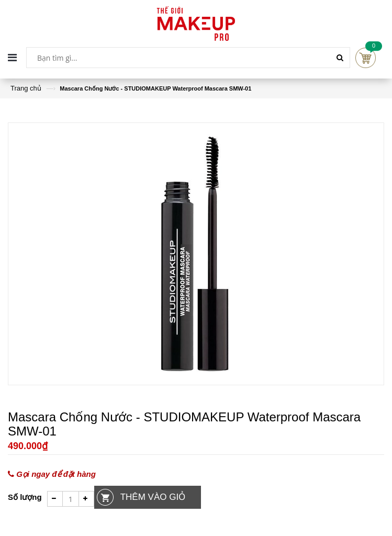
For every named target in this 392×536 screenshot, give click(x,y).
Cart (366, 58)
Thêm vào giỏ (153, 497)
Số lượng (25, 497)
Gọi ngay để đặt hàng (52, 474)
